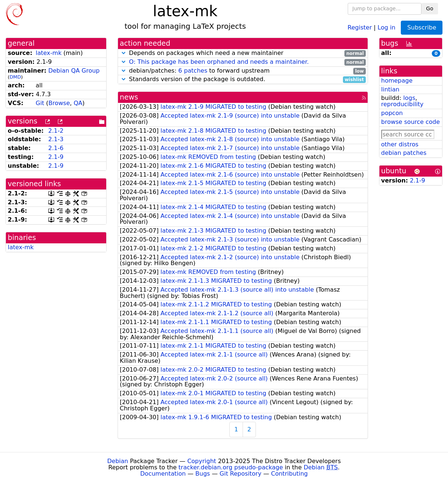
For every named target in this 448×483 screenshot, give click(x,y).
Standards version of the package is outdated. (243, 79)
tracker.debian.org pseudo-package (231, 467)
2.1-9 (56, 157)
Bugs (203, 474)
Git (40, 103)
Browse (59, 103)
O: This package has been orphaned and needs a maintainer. (219, 62)
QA (78, 103)
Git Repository (241, 474)
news (129, 97)
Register (360, 27)
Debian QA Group (74, 71)
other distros (400, 144)
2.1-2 (56, 131)
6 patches (193, 71)
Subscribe (422, 27)
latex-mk (49, 53)
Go (430, 8)
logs (409, 98)
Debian (118, 461)
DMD (15, 77)
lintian (390, 89)
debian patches (404, 153)
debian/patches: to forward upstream (243, 71)
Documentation (163, 474)
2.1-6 (56, 148)
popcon (392, 113)
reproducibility (402, 104)
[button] (124, 53)
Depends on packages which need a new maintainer (243, 53)
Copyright (202, 461)
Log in (386, 27)
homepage (397, 81)
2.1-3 (56, 139)
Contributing (289, 474)
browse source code (411, 122)
